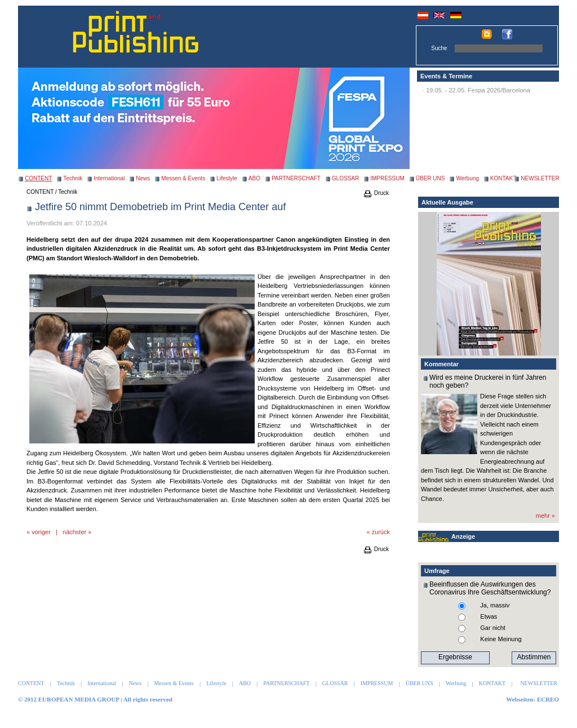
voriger (41, 532)
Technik (73, 178)
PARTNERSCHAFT (296, 178)
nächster (74, 532)
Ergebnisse (455, 657)
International (109, 178)
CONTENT (40, 192)
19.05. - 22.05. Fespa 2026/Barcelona (478, 90)
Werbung (467, 178)
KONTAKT (503, 178)
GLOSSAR (345, 178)
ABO (254, 178)
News (143, 178)
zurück (381, 532)
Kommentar (441, 364)
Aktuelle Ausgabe (447, 202)
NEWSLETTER (540, 178)
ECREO (548, 699)
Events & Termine (446, 76)
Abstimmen (534, 657)
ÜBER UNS (430, 178)
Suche (439, 48)
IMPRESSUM (387, 178)
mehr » (545, 516)
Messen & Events (183, 178)
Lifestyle (227, 178)
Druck (376, 193)
